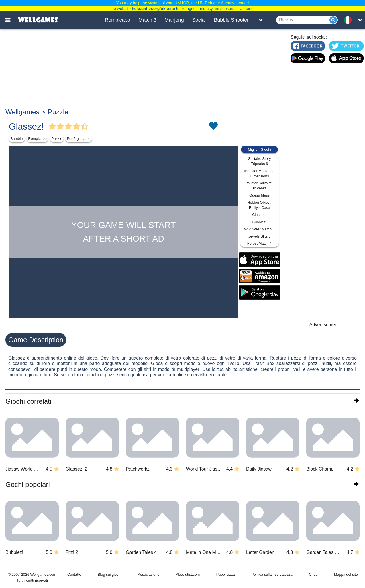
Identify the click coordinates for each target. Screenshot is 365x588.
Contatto (74, 574)
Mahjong (174, 20)
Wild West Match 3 (259, 229)
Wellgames (22, 112)
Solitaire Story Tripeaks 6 (260, 161)
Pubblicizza (226, 574)
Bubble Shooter (231, 20)
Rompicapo (118, 20)
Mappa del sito (346, 574)
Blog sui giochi (110, 574)
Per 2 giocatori (79, 139)
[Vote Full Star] (52, 126)
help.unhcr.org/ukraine (153, 9)
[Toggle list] (261, 20)
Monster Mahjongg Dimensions (260, 174)
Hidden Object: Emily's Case (259, 205)
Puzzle (58, 112)
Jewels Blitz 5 (260, 236)
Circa (313, 574)
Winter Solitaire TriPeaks (259, 186)
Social (199, 20)
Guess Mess (259, 195)
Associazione (149, 574)
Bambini (17, 139)
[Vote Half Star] (85, 126)
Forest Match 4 (259, 243)
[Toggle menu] (11, 20)
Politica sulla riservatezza (272, 574)
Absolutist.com (188, 574)
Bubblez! (260, 222)
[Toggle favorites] (213, 126)
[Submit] (333, 20)
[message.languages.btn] (350, 20)
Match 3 (147, 20)
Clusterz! (259, 215)
